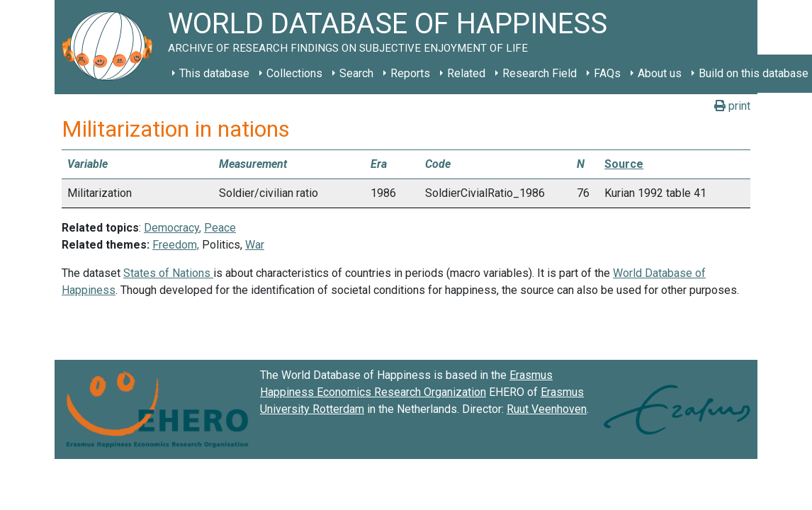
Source (624, 164)
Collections (294, 73)
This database (214, 73)
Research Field (540, 73)
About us (660, 73)
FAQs (607, 73)
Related (466, 73)
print (732, 106)
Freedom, (176, 245)
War (255, 245)
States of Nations (168, 273)
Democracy (171, 228)
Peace (220, 228)
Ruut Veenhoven (547, 409)
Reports (410, 73)
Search (356, 73)
